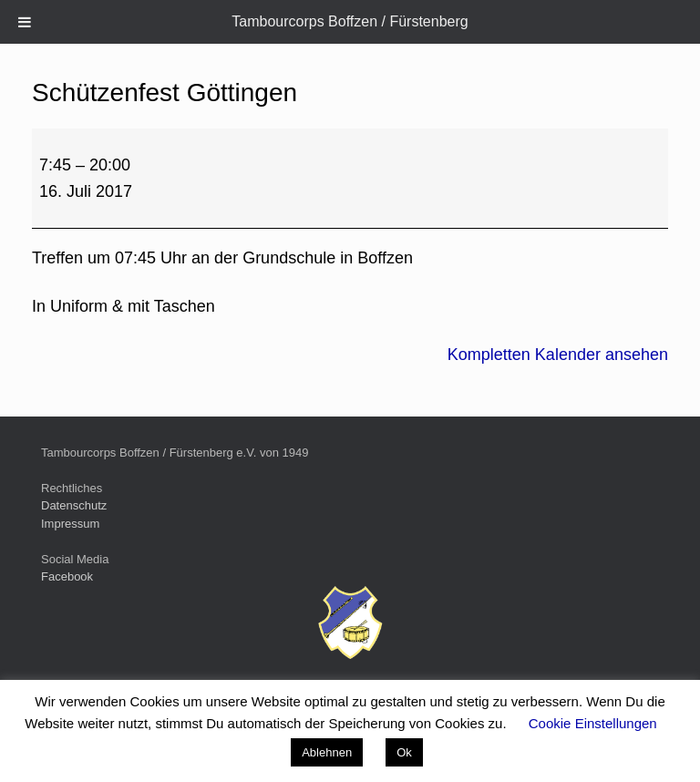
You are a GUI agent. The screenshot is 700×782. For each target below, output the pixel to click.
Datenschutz (74, 505)
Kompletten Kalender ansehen (558, 355)
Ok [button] (404, 752)
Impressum (70, 524)
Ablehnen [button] (327, 752)
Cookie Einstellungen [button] (593, 723)
